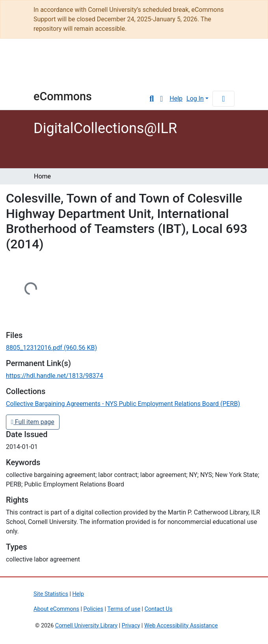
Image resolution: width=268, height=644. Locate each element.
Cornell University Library (86, 626)
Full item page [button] (33, 422)
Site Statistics (51, 594)
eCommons (63, 96)
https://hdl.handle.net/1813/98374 (54, 376)
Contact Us (159, 609)
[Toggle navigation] (223, 99)
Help (176, 99)
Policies (93, 609)
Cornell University (53, 68)
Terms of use (124, 609)
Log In (195, 99)
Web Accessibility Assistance (181, 626)
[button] (161, 99)
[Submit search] (152, 99)
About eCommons (56, 609)
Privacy (131, 626)
